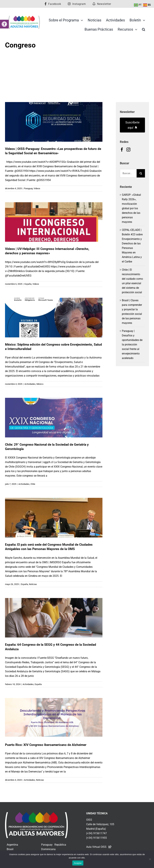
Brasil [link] (10, 849)
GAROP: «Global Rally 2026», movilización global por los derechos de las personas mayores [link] (131, 208)
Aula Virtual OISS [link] (96, 847)
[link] (4, 24)
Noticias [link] (33, 584)
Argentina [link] (12, 845)
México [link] (40, 384)
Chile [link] (33, 484)
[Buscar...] (128, 173)
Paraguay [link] (28, 188)
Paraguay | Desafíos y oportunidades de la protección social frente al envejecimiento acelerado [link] (132, 345)
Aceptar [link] (78, 863)
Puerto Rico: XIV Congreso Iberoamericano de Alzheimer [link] (46, 745)
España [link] (28, 284)
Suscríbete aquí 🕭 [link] (132, 125)
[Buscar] (141, 173)
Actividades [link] (30, 384)
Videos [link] (37, 188)
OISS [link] (89, 820)
